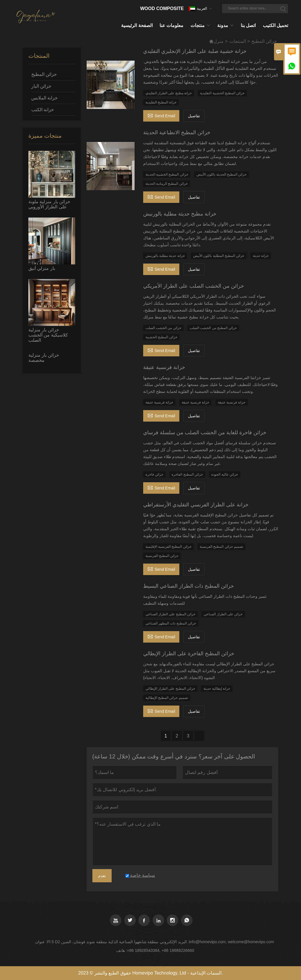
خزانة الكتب (43, 110)
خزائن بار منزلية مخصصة (44, 358)
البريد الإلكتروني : (174, 942)
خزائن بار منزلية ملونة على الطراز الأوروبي (49, 204)
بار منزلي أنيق (42, 268)
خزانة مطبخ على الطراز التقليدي (169, 93)
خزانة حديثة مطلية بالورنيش (165, 256)
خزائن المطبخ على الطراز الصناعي (170, 614)
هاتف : (122, 950)
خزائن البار (41, 86)
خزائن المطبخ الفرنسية (162, 556)
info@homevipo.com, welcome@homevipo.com (232, 942)
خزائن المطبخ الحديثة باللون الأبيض (222, 174)
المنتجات (238, 41)
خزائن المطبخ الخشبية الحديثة (167, 174)
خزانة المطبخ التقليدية (161, 102)
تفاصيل (194, 116)
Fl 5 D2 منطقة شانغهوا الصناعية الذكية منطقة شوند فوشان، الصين (103, 942)
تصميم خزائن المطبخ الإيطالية (167, 698)
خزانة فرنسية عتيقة (159, 402)
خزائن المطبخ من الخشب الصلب (213, 328)
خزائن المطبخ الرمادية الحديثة (167, 184)
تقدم (102, 876)
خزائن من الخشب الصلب (163, 328)
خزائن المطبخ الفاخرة (187, 474)
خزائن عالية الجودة (225, 474)
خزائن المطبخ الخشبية (162, 337)
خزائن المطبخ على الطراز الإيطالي (170, 689)
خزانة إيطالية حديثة (217, 689)
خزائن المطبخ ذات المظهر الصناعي (171, 623)
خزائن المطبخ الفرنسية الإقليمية (168, 547)
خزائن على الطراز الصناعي (223, 614)
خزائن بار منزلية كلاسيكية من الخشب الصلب (48, 335)
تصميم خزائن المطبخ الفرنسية (221, 547)
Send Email (161, 115)
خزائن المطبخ (44, 74)
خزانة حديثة (261, 256)
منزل (219, 41)
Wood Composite (162, 8)
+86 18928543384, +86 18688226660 (160, 950)
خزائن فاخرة (154, 474)
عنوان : (41, 942)
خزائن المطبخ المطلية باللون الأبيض (219, 256)
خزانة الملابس (44, 98)
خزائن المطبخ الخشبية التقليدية (222, 93)
